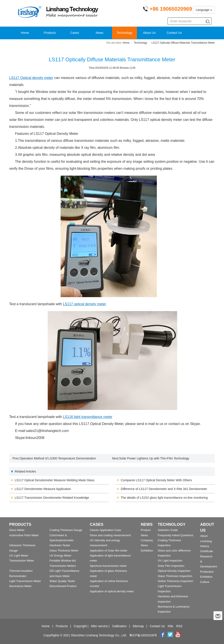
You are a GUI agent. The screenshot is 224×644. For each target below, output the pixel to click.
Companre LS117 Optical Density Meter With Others (156, 480)
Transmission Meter (22, 561)
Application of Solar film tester (109, 551)
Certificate (207, 551)
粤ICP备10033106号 (143, 635)
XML (170, 626)
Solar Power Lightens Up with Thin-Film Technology (154, 458)
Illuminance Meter (20, 586)
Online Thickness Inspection (175, 581)
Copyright (80, 626)
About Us (149, 33)
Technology (125, 33)
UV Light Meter (19, 556)
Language (204, 10)
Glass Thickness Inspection (175, 576)
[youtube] (178, 635)
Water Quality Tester (62, 581)
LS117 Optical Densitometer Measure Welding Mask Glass (55, 480)
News (100, 33)
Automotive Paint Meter (24, 535)
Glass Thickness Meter (64, 551)
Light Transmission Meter (25, 581)
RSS (179, 626)
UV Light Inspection (170, 561)
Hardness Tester (60, 545)
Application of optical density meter (112, 591)
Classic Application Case (105, 530)
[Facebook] (162, 635)
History (205, 546)
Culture (205, 582)
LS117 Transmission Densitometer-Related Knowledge (52, 498)
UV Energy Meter (60, 556)
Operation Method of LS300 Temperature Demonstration (58, 458)
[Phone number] (167, 10)
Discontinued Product (63, 586)
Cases (75, 33)
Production (207, 572)
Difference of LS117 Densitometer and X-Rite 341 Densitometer (164, 489)
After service (99, 626)
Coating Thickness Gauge (66, 530)
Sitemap (138, 626)
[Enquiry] (218, 616)
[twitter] (171, 635)
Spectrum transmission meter (108, 566)
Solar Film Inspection (171, 566)
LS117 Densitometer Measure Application (43, 489)
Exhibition (147, 551)
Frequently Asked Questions (176, 535)
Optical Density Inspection (174, 571)
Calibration (119, 626)
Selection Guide (168, 530)
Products (50, 33)
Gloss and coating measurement (110, 535)
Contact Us (174, 33)
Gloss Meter (17, 530)
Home (25, 33)
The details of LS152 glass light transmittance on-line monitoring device (164, 499)
